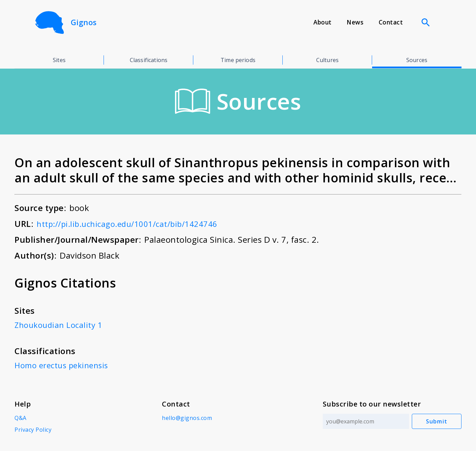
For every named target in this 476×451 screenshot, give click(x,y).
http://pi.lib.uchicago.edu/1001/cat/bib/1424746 (134, 224)
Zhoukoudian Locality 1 (61, 325)
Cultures (327, 60)
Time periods (238, 60)
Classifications (149, 60)
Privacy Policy (33, 430)
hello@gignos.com (186, 418)
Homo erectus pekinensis (65, 365)
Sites (59, 60)
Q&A (21, 418)
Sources (417, 60)
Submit (437, 421)
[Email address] (365, 421)
